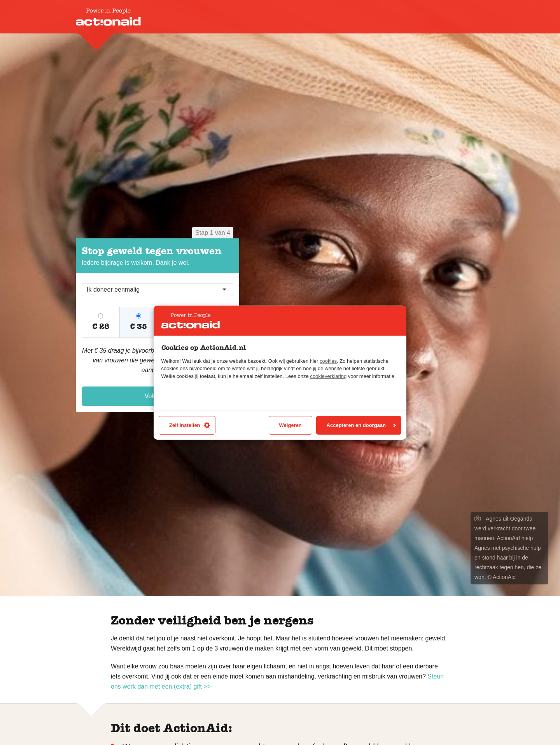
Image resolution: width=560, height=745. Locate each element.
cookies (328, 361)
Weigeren (290, 425)
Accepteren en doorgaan (361, 425)
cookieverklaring (328, 376)
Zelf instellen (190, 425)
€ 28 (101, 326)
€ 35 (138, 326)
